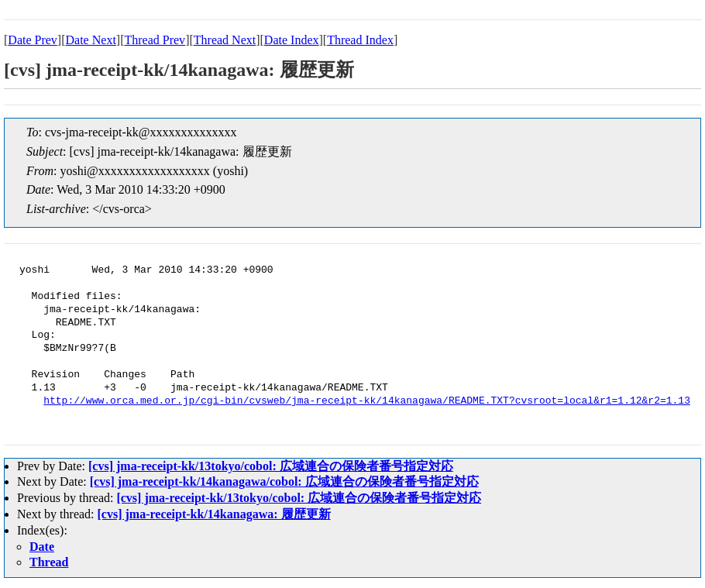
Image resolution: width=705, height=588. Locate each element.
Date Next (91, 40)
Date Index (292, 40)
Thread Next (225, 40)
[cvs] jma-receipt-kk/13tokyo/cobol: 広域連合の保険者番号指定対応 (271, 466)
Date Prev (33, 40)
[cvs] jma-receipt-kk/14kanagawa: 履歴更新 (214, 514)
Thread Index (360, 40)
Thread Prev (155, 40)
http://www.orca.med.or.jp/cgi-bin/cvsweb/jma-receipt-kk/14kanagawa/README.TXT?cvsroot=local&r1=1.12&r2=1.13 (367, 401)
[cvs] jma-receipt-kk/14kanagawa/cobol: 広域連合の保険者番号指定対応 (284, 481)
